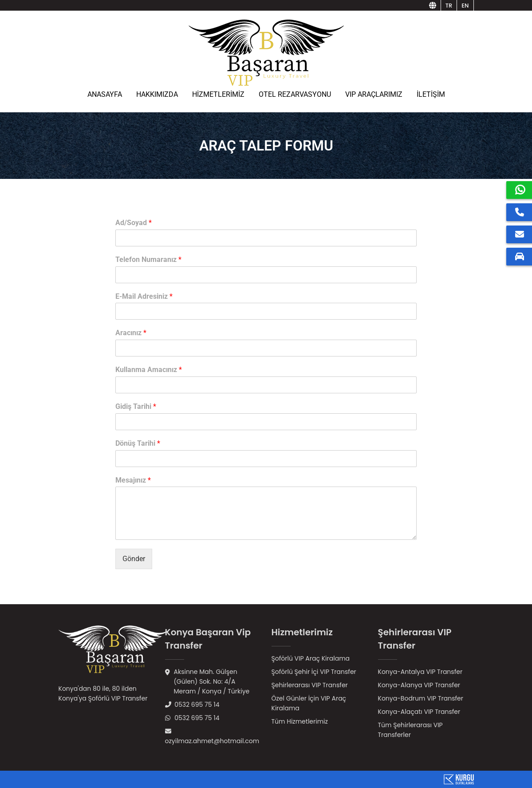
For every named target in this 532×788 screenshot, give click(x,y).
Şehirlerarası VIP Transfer (310, 685)
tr (449, 6)
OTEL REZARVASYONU (295, 94)
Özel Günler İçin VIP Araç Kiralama (309, 703)
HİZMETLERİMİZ (218, 94)
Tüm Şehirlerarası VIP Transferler (410, 730)
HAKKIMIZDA (157, 94)
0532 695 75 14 (192, 705)
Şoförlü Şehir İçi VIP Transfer (314, 672)
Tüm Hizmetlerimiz (300, 721)
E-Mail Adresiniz (144, 296)
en (465, 6)
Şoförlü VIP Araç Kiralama (311, 658)
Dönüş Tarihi (138, 443)
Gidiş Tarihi (136, 406)
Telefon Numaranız (148, 259)
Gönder (134, 559)
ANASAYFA (105, 94)
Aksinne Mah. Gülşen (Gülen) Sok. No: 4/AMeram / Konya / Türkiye (207, 681)
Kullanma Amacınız (149, 370)
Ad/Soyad (134, 223)
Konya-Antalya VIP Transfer (420, 672)
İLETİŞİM (431, 94)
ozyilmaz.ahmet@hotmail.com (212, 737)
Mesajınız (133, 480)
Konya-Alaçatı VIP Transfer (419, 712)
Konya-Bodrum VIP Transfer (421, 698)
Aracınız (131, 333)
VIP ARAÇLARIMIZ (374, 94)
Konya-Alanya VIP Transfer (419, 685)
